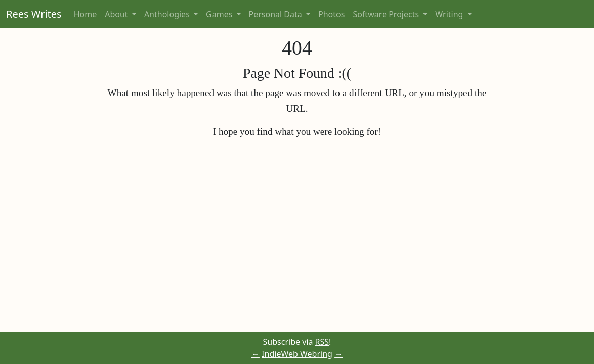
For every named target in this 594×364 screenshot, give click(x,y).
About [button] (117, 14)
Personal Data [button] (277, 14)
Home (86, 14)
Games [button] (220, 14)
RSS (322, 342)
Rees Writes (34, 14)
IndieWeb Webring (297, 354)
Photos (331, 14)
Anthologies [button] (168, 14)
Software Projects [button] (387, 14)
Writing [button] (450, 14)
